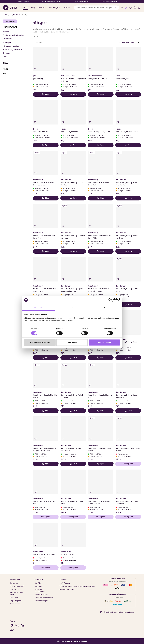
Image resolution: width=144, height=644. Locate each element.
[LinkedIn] (23, 625)
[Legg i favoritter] (35, 69)
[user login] (126, 8)
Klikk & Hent (14, 598)
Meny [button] (25, 8)
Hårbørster (7, 39)
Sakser (5, 57)
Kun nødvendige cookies (40, 343)
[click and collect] (135, 8)
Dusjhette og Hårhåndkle (13, 35)
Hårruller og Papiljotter (13, 50)
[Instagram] (17, 625)
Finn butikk (38, 586)
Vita (7, 15)
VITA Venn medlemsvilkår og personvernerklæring (77, 586)
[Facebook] (12, 625)
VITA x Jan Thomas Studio (44, 598)
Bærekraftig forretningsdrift (40, 590)
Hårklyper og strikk (11, 46)
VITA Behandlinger (41, 601)
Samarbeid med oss (42, 595)
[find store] (122, 8)
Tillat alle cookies (104, 343)
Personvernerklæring (67, 589)
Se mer (35, 37)
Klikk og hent (128, 464)
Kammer (6, 53)
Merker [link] (67, 8)
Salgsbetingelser (16, 601)
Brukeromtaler (15, 604)
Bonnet (6, 32)
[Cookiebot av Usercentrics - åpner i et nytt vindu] (110, 300)
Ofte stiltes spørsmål (17, 586)
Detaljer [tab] (72, 307)
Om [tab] (106, 307)
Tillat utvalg (72, 343)
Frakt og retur (15, 589)
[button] (115, 8)
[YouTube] (12, 629)
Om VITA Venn (65, 583)
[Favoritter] (131, 8)
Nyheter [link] (42, 8)
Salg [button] (33, 8)
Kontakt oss (14, 583)
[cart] (139, 8)
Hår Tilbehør (17, 15)
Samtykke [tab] (38, 307)
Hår (11, 15)
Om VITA (38, 583)
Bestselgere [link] (55, 8)
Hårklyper (26, 15)
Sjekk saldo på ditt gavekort (16, 594)
